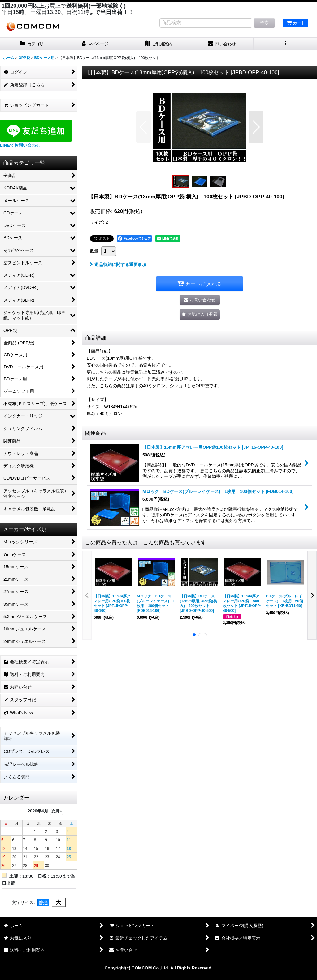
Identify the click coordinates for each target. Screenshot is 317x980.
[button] (285, 44)
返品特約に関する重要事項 (118, 265)
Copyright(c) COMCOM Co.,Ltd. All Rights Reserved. (159, 968)
